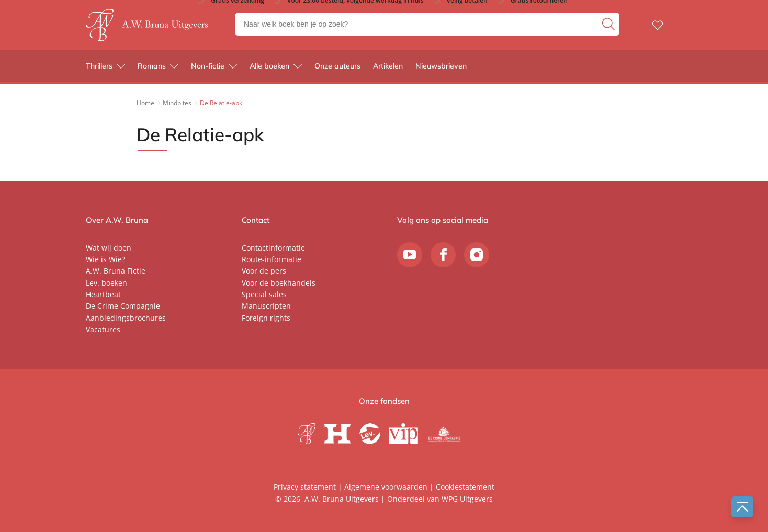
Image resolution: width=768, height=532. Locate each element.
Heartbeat (103, 294)
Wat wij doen (109, 248)
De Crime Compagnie (123, 306)
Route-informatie (272, 259)
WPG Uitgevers (467, 499)
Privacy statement (305, 487)
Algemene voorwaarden (386, 487)
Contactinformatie (273, 248)
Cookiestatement (465, 487)
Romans (152, 68)
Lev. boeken (106, 283)
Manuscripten (266, 306)
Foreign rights (266, 318)
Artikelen (388, 68)
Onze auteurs (337, 68)
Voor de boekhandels (279, 283)
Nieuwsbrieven (441, 68)
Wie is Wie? (105, 259)
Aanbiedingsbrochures (126, 318)
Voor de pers (264, 271)
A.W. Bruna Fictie (116, 271)
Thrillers (99, 68)
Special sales (264, 294)
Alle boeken (269, 68)
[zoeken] (609, 25)
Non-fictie (208, 68)
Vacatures (103, 329)
